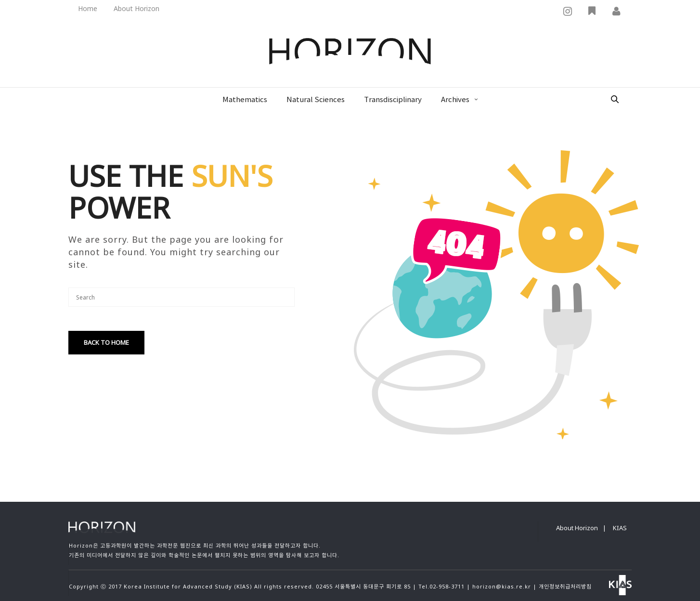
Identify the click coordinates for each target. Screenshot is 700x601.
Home (88, 8)
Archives (455, 100)
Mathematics (245, 100)
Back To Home (106, 342)
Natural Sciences (316, 100)
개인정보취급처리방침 (565, 586)
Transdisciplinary (393, 100)
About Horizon (136, 8)
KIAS (620, 528)
